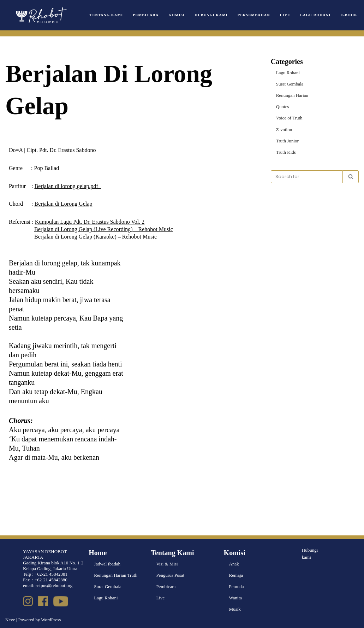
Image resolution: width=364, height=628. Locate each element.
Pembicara (146, 15)
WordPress (51, 620)
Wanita (236, 598)
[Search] (307, 177)
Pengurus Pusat (170, 575)
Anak (234, 564)
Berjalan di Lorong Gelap (63, 204)
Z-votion (284, 130)
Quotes (283, 107)
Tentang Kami (106, 15)
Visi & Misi (167, 564)
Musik (235, 609)
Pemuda (237, 586)
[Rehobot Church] (41, 15)
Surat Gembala (290, 84)
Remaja (236, 575)
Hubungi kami (310, 554)
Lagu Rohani (315, 15)
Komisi (177, 15)
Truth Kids (286, 152)
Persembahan (254, 15)
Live (285, 15)
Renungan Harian (292, 95)
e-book (349, 15)
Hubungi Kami (211, 15)
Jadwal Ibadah (107, 564)
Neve (10, 620)
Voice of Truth (289, 118)
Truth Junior (287, 141)
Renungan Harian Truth (116, 575)
